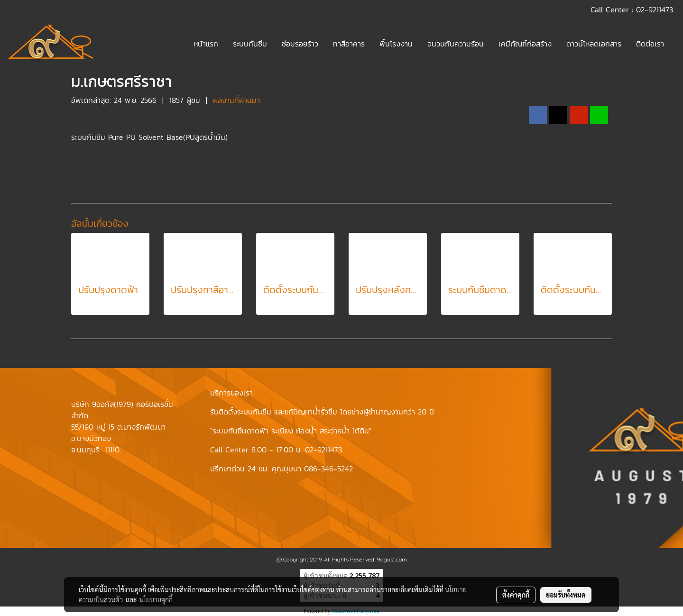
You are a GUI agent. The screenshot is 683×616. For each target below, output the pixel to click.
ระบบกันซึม (250, 44)
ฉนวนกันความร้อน (456, 44)
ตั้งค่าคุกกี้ (516, 595)
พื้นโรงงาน (396, 44)
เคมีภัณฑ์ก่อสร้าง (525, 44)
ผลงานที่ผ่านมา (236, 100)
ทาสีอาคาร (349, 44)
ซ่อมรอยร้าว (300, 44)
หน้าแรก (206, 44)
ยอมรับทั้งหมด (566, 595)
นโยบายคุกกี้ (156, 599)
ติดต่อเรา (650, 44)
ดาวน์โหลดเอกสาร (594, 44)
